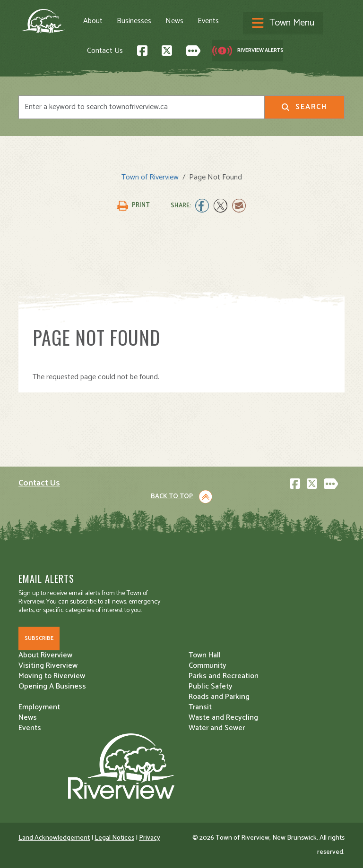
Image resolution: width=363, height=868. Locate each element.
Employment (39, 707)
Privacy (150, 838)
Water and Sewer (217, 728)
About (93, 21)
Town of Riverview (150, 177)
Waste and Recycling (223, 718)
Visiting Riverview (48, 666)
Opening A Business (52, 686)
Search (304, 107)
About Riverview (45, 655)
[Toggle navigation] (283, 24)
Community (207, 666)
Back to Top (172, 497)
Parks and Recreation (224, 676)
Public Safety (211, 686)
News (174, 21)
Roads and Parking (219, 697)
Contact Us (105, 51)
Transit (200, 707)
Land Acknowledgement (54, 838)
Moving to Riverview (52, 676)
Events (208, 21)
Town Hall (205, 655)
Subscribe (39, 638)
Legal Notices (114, 838)
